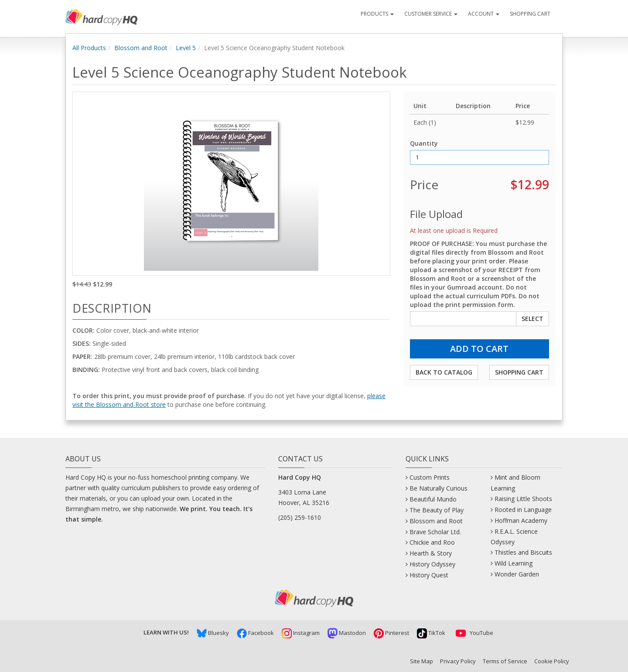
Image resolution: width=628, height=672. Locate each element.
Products (377, 14)
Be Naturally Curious (439, 488)
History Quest (429, 575)
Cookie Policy (552, 661)
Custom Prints (430, 477)
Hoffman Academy (521, 520)
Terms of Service (505, 661)
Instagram (301, 633)
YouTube (473, 633)
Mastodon (347, 633)
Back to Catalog (444, 372)
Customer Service (431, 14)
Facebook (255, 633)
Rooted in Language (523, 510)
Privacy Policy (458, 661)
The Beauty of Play (437, 510)
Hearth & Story (431, 553)
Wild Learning (514, 563)
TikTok (431, 633)
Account (484, 14)
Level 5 (186, 48)
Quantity (424, 143)
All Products (89, 48)
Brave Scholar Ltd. (435, 532)
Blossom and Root (141, 48)
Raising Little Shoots (523, 499)
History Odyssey (432, 564)
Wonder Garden (517, 574)
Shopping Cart (530, 14)
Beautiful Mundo (433, 499)
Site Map (422, 661)
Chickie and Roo (432, 542)
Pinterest (391, 633)
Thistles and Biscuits (523, 552)
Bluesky (213, 633)
